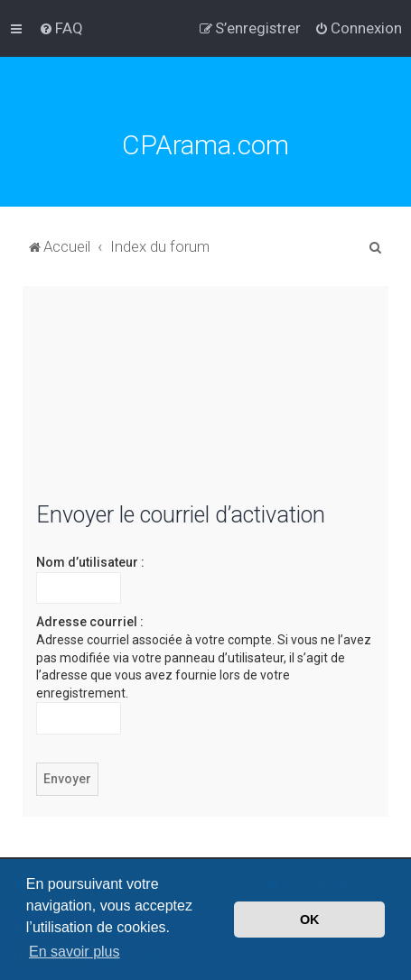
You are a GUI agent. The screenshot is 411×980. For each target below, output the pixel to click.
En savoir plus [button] (75, 952)
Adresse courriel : (90, 622)
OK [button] (310, 920)
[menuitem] (61, 28)
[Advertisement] (205, 404)
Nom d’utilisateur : (90, 562)
